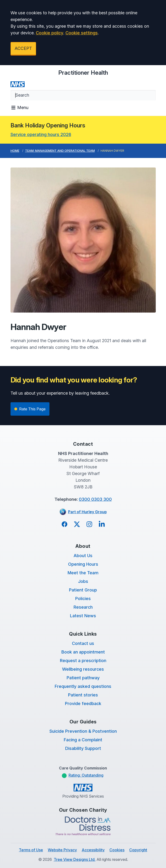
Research (83, 607)
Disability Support (83, 748)
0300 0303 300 (95, 499)
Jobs (83, 581)
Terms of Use (31, 850)
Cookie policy (50, 33)
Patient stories (83, 695)
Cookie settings (82, 33)
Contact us (83, 643)
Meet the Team (83, 573)
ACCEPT (23, 48)
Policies (83, 599)
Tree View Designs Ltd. (75, 859)
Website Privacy (62, 850)
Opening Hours (83, 564)
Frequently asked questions (83, 686)
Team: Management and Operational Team (60, 151)
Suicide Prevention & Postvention (83, 731)
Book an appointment (83, 652)
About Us (83, 556)
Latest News (83, 616)
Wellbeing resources (83, 669)
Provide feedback (83, 703)
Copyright (138, 850)
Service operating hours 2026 (41, 134)
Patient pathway (83, 678)
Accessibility (93, 850)
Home (15, 151)
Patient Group (83, 590)
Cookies (117, 850)
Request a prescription (83, 661)
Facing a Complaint (83, 740)
